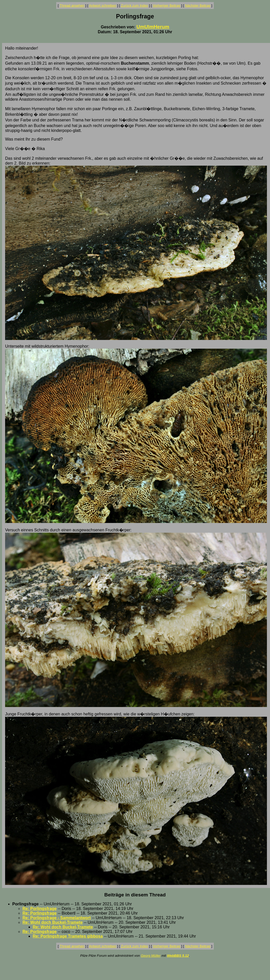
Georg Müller (151, 956)
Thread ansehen (72, 5)
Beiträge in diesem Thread (135, 895)
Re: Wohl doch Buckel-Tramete (53, 922)
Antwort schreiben (103, 5)
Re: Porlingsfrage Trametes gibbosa (68, 936)
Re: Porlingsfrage (40, 909)
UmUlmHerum (153, 27)
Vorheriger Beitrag (167, 5)
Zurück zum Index (134, 5)
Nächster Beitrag (198, 5)
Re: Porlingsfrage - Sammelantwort (57, 918)
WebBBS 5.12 (178, 956)
